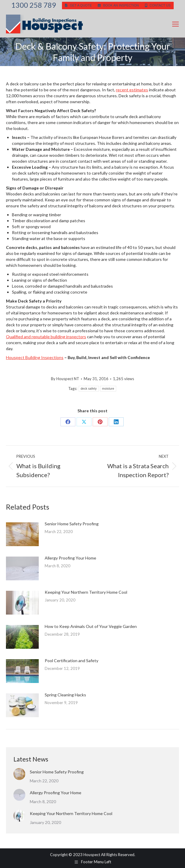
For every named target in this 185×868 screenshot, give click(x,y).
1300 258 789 (34, 5)
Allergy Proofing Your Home (70, 558)
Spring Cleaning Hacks (65, 695)
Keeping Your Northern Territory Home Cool (86, 592)
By (65, 379)
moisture (108, 389)
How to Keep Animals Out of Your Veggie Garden (91, 626)
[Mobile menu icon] (175, 24)
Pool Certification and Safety (71, 661)
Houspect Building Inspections (35, 357)
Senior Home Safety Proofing (72, 524)
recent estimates (132, 90)
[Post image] (22, 534)
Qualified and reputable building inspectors (46, 337)
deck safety (89, 389)
